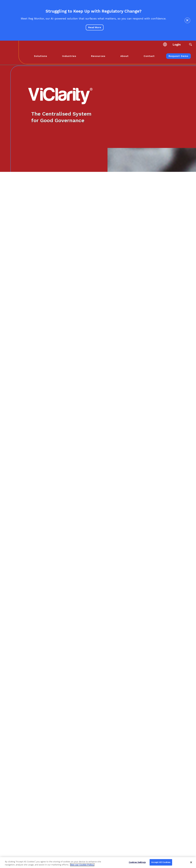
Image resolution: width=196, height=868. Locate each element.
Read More (95, 27)
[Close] (191, 862)
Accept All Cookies (161, 862)
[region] (98, 863)
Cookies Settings (137, 862)
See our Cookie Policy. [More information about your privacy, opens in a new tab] (82, 865)
